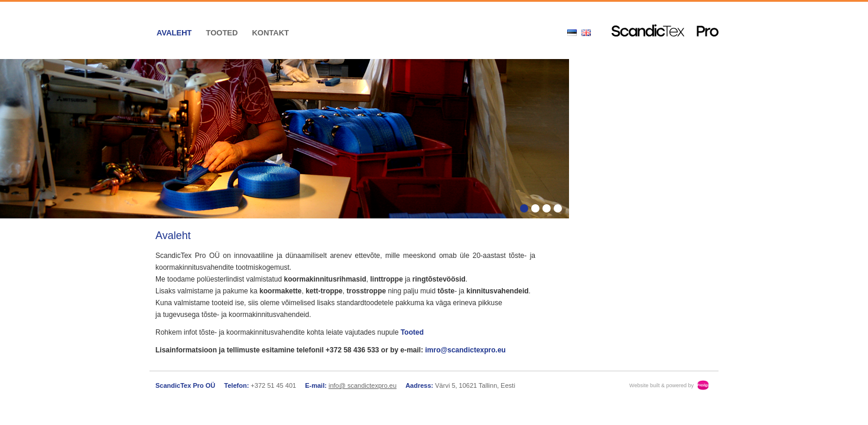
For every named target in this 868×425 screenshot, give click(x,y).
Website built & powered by (661, 385)
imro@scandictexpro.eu (466, 350)
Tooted (222, 33)
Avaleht (174, 33)
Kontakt (270, 33)
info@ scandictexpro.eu (363, 385)
